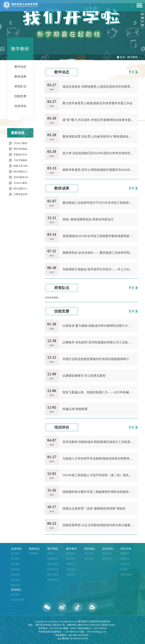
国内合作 (107, 553)
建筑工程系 (53, 575)
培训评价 (20, 106)
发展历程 (15, 569)
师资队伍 (20, 86)
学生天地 (126, 549)
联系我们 (16, 590)
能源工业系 (53, 564)
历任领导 (15, 559)
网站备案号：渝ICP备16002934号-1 (73, 635)
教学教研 (133, 57)
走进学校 (16, 549)
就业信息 (89, 559)
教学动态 (20, 67)
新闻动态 (34, 549)
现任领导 (15, 564)
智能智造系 (53, 569)
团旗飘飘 (125, 553)
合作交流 (108, 549)
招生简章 (89, 553)
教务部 (51, 553)
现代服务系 (53, 580)
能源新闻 (34, 553)
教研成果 (20, 77)
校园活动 (125, 559)
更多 (133, 72)
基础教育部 (53, 559)
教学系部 (52, 549)
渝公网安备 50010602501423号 (73, 639)
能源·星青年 (126, 575)
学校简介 (15, 553)
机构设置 (15, 575)
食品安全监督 (18, 600)
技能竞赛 (20, 96)
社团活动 (125, 564)
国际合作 (107, 559)
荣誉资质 (15, 580)
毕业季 (124, 569)
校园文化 (15, 585)
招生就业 (89, 549)
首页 (122, 57)
